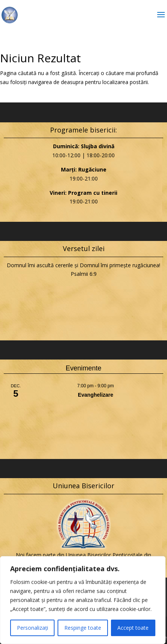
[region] (83, 600)
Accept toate (133, 628)
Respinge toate (83, 628)
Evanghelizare (96, 395)
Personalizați (33, 628)
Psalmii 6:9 (84, 274)
